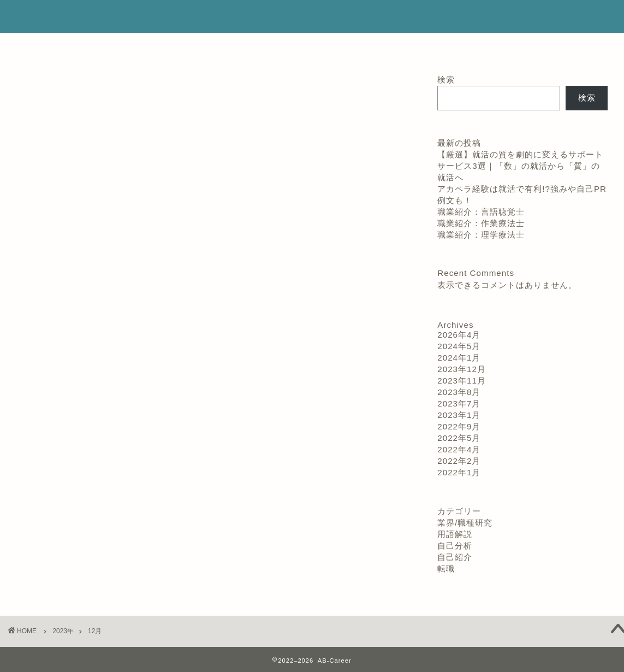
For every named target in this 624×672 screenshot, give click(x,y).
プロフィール (229, 46)
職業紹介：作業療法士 (481, 223)
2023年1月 (459, 415)
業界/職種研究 (465, 523)
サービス (340, 46)
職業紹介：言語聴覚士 (481, 212)
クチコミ (396, 46)
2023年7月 (459, 403)
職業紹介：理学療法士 (481, 235)
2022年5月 (459, 438)
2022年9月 (459, 426)
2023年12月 (462, 369)
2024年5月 (459, 346)
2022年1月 (459, 472)
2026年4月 (459, 335)
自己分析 (455, 546)
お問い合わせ (459, 46)
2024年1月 (459, 358)
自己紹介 (455, 557)
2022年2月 (459, 461)
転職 (446, 568)
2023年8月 (459, 392)
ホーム (288, 46)
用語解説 (455, 534)
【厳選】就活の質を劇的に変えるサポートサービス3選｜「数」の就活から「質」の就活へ (520, 166)
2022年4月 (459, 449)
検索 (446, 79)
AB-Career (312, 16)
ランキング (162, 46)
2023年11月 (462, 381)
